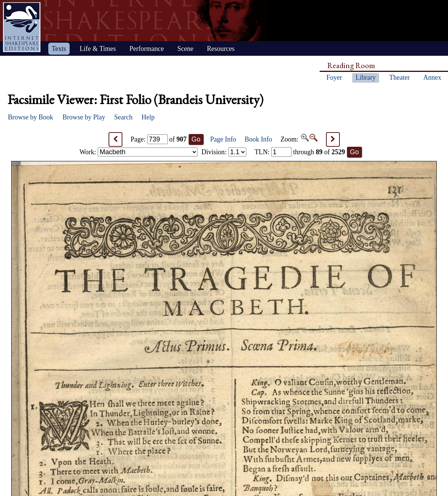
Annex (432, 77)
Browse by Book (31, 117)
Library (366, 77)
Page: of (159, 139)
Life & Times (98, 49)
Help (148, 117)
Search (123, 117)
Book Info (259, 139)
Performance (147, 49)
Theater (400, 77)
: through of (300, 152)
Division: (224, 152)
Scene (185, 49)
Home (22, 27)
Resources (221, 49)
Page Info (223, 139)
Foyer (334, 77)
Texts (59, 49)
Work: (138, 152)
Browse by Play (84, 117)
